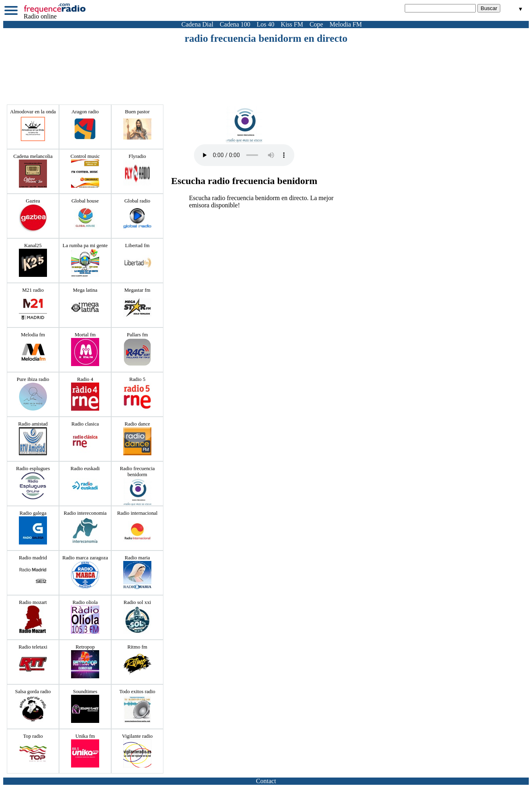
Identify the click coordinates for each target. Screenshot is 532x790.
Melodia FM (346, 24)
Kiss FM (292, 24)
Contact (266, 781)
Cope (316, 24)
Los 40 (265, 24)
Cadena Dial (198, 24)
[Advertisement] (266, 67)
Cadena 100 (235, 24)
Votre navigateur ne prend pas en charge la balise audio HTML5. (244, 155)
